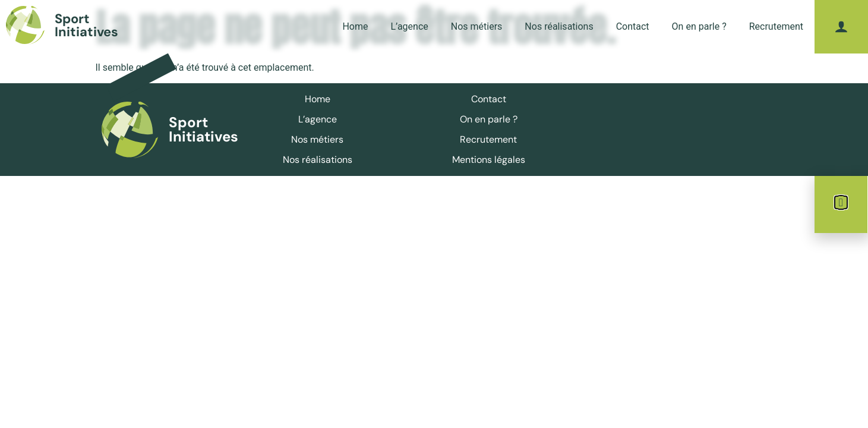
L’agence (409, 26)
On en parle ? (699, 26)
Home (355, 26)
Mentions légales (489, 160)
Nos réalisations (559, 26)
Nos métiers (477, 26)
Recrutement (776, 26)
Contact (633, 26)
